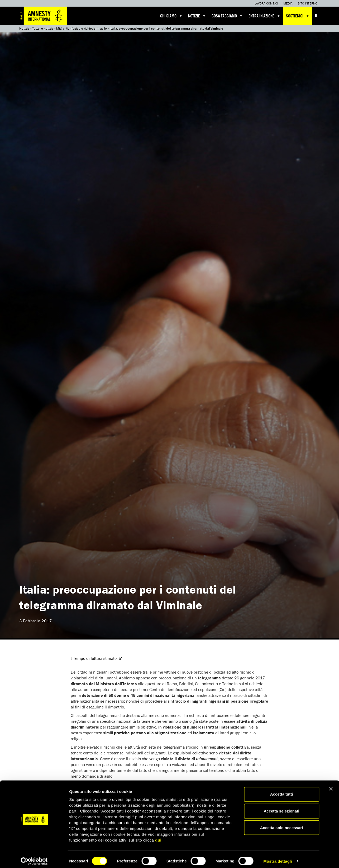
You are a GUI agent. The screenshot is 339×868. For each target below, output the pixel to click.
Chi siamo (171, 16)
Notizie (197, 16)
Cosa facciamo (227, 16)
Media (288, 3)
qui (158, 836)
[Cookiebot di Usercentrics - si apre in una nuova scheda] (34, 858)
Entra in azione (265, 16)
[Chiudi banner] (331, 785)
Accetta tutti (282, 790)
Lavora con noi (266, 3)
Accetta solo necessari (282, 824)
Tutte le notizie (43, 28)
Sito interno (308, 3)
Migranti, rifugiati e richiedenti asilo (82, 28)
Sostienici (298, 16)
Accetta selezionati (281, 807)
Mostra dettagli (278, 858)
